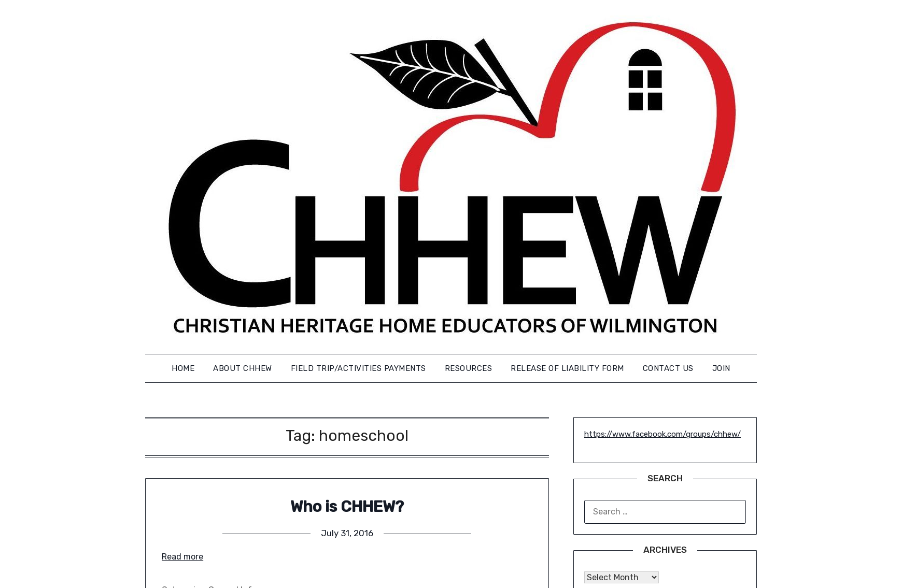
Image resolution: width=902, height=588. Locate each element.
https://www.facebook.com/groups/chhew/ (663, 434)
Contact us (668, 368)
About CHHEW (243, 368)
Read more (182, 557)
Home (183, 368)
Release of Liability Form (567, 368)
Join (721, 368)
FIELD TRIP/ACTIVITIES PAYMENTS (358, 368)
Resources (469, 368)
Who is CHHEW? (347, 507)
